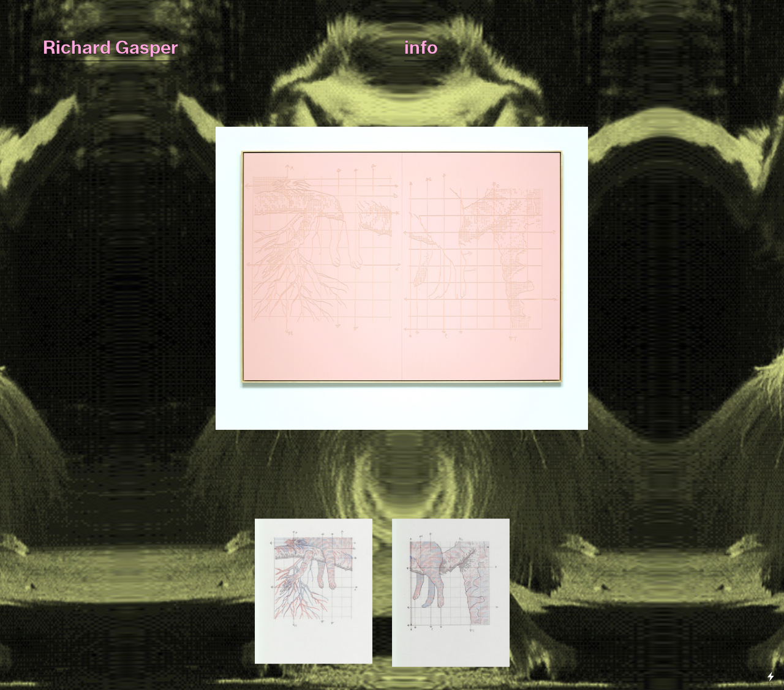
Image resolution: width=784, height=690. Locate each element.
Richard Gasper (111, 47)
